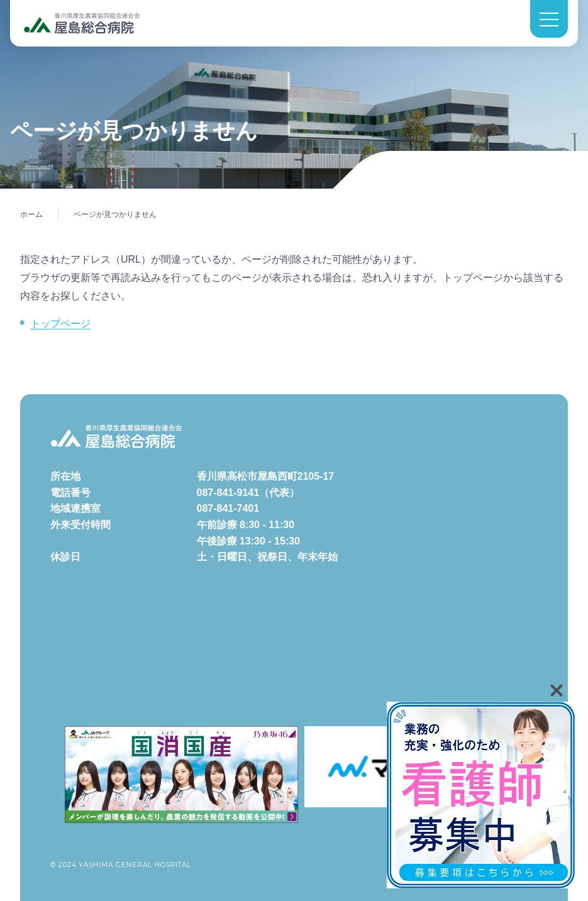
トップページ (60, 323)
